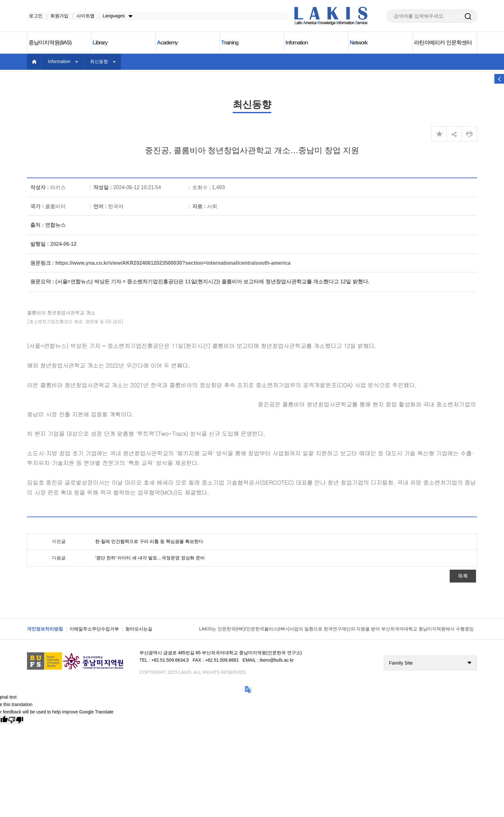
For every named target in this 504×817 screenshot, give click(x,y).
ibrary (100, 43)
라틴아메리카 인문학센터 (443, 43)
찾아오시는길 (139, 629)
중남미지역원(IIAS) (50, 43)
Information (59, 62)
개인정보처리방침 (45, 629)
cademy (167, 43)
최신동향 (99, 62)
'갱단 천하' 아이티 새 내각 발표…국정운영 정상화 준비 (150, 558)
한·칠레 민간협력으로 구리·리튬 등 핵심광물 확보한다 (149, 542)
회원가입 (58, 16)
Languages (112, 16)
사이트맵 (84, 16)
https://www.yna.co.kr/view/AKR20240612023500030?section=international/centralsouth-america (173, 263)
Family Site (401, 663)
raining (230, 43)
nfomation (297, 43)
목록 (463, 576)
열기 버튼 (499, 79)
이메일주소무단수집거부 (94, 629)
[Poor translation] (16, 720)
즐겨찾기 (439, 134)
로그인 (34, 16)
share (454, 134)
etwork (359, 43)
